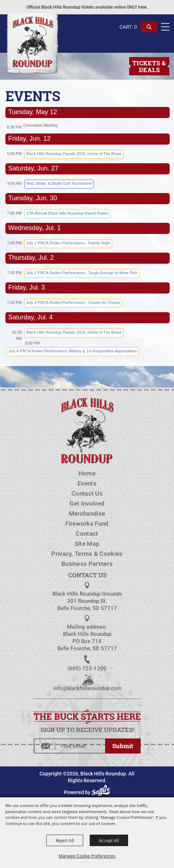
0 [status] (136, 27)
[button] (149, 30)
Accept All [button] (109, 840)
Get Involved (87, 503)
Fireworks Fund (87, 524)
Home (87, 473)
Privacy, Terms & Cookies (87, 554)
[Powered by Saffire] (102, 792)
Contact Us (87, 493)
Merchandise (87, 513)
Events (87, 483)
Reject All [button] (65, 840)
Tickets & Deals (149, 66)
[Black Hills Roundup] (32, 44)
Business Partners (87, 564)
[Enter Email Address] (69, 746)
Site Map (87, 544)
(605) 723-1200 (87, 668)
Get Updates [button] (123, 746)
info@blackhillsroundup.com (87, 688)
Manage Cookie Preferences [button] (87, 856)
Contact (87, 534)
